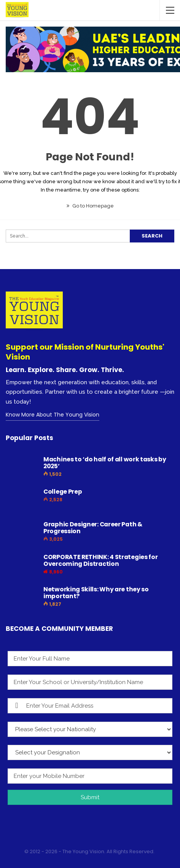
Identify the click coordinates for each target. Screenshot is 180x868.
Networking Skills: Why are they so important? (96, 593)
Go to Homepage (90, 206)
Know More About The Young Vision (53, 415)
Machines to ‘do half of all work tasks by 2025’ (105, 463)
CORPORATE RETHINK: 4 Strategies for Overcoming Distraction (101, 560)
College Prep (63, 492)
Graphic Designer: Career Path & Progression (93, 528)
